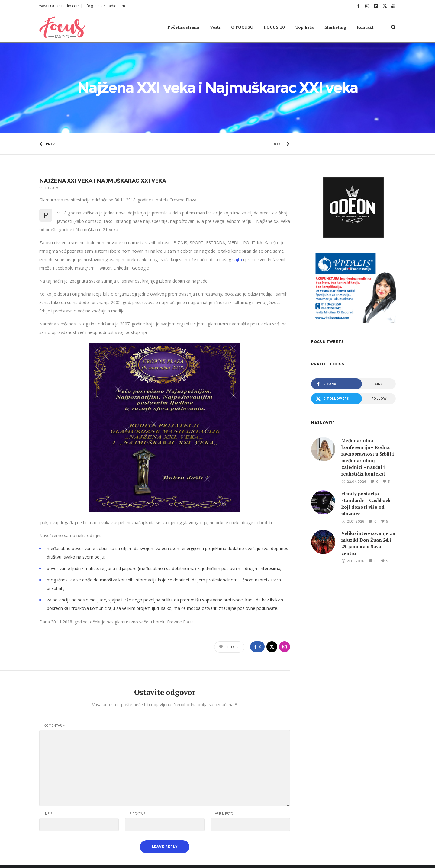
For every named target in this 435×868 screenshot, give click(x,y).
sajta (237, 217)
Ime (48, 771)
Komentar (55, 683)
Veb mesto (224, 771)
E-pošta (137, 771)
